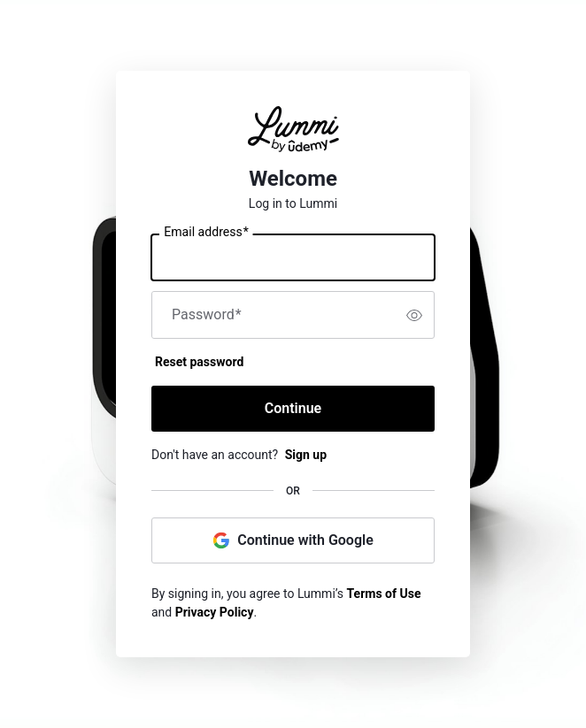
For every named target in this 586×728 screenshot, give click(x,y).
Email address (206, 233)
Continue (293, 408)
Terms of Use (384, 594)
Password (207, 315)
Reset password (199, 362)
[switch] (414, 315)
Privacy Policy (215, 612)
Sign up (306, 455)
